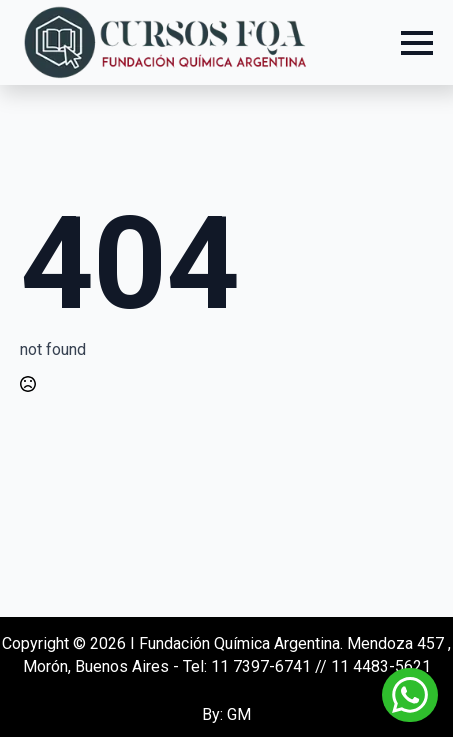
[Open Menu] (417, 43)
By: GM (226, 714)
